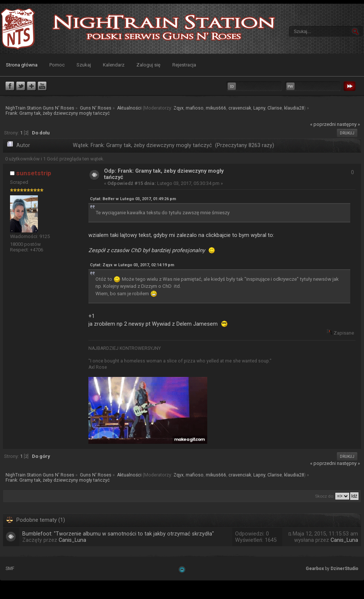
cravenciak (240, 108)
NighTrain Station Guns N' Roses (18, 29)
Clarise (275, 108)
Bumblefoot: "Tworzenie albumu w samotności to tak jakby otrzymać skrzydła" (118, 534)
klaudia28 (294, 108)
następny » (348, 124)
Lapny (259, 108)
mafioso (195, 108)
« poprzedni (323, 124)
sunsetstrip (34, 173)
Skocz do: (325, 496)
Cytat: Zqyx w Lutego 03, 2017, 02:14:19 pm (132, 265)
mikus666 (216, 108)
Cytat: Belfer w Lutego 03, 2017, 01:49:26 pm (133, 199)
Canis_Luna (72, 540)
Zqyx (178, 108)
